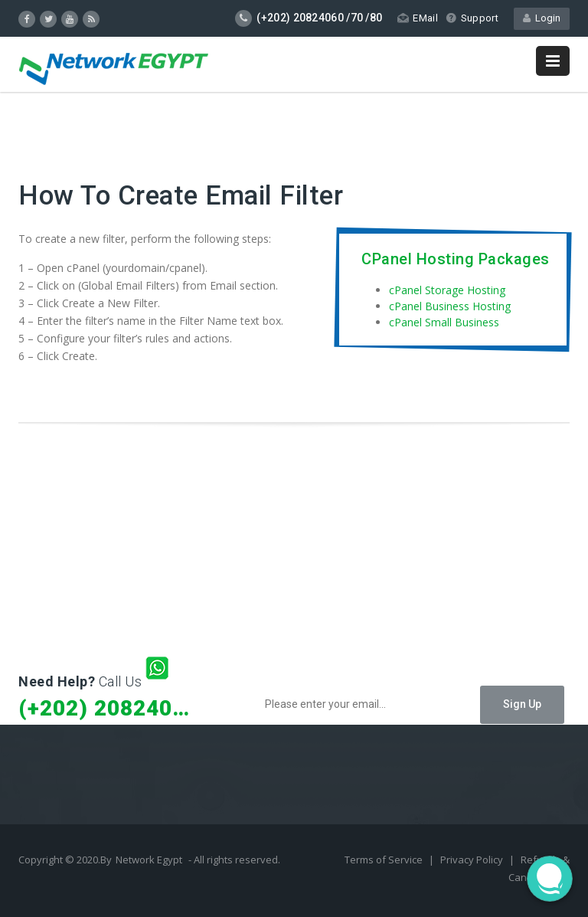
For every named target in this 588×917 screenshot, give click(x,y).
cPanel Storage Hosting (447, 290)
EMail (418, 18)
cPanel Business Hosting (450, 306)
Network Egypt (149, 860)
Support (472, 18)
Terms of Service (385, 860)
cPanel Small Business (444, 322)
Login (542, 18)
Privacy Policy (473, 860)
